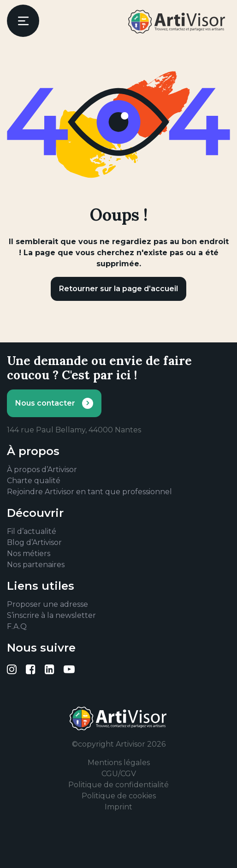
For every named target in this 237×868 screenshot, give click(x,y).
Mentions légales (119, 763)
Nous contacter (45, 403)
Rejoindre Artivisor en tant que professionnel (89, 492)
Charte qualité (34, 481)
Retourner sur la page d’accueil (118, 289)
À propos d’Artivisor (42, 470)
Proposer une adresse (47, 604)
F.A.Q (17, 626)
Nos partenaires (36, 565)
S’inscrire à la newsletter (51, 615)
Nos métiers (29, 554)
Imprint (118, 807)
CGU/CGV (119, 774)
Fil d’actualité (32, 531)
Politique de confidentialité (118, 785)
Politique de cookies (119, 796)
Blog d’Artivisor (34, 542)
